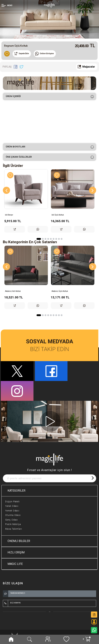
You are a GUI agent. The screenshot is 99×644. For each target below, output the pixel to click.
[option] (49, 19)
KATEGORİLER (16, 491)
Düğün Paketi (12, 502)
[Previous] (6, 190)
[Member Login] (7, 5)
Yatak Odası (12, 506)
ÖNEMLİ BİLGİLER (19, 541)
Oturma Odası (13, 515)
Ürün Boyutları (17, 147)
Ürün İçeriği (14, 97)
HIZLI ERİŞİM (16, 552)
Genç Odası (12, 520)
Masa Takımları (14, 529)
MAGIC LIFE (15, 564)
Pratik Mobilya (13, 524)
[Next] (93, 190)
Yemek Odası (12, 511)
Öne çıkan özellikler (20, 157)
